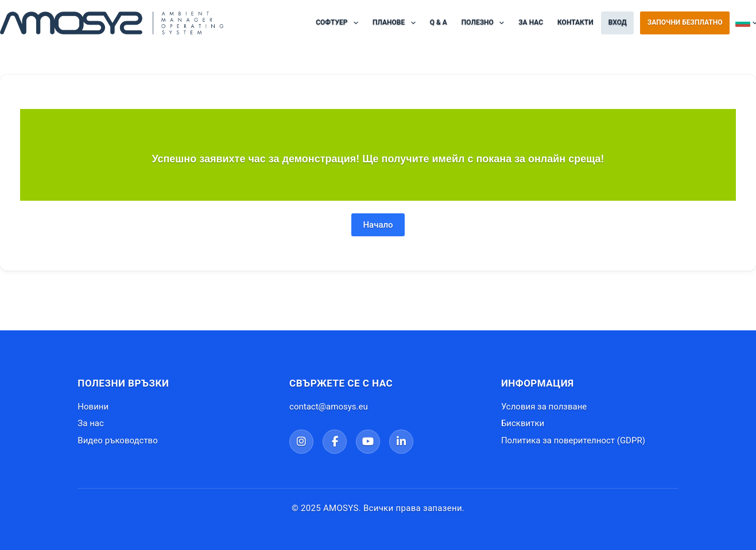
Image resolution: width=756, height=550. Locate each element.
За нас (531, 22)
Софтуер (339, 23)
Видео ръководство (117, 440)
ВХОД (618, 22)
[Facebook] (335, 442)
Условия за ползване (544, 407)
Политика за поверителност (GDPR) (573, 440)
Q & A (439, 22)
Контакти (575, 22)
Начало (378, 225)
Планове (396, 23)
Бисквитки (523, 423)
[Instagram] (301, 442)
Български (746, 23)
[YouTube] (368, 442)
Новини (93, 407)
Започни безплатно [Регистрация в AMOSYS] (685, 22)
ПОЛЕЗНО (485, 23)
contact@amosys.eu (329, 407)
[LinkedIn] (401, 442)
